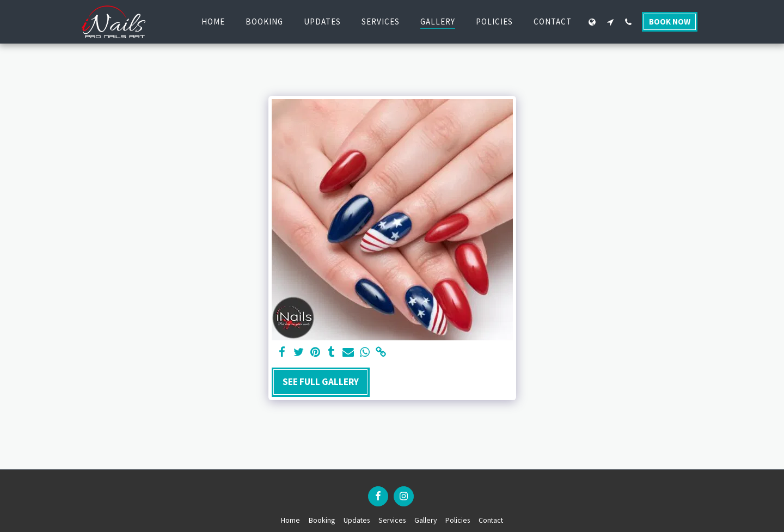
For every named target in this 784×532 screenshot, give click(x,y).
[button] (610, 22)
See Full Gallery (321, 382)
